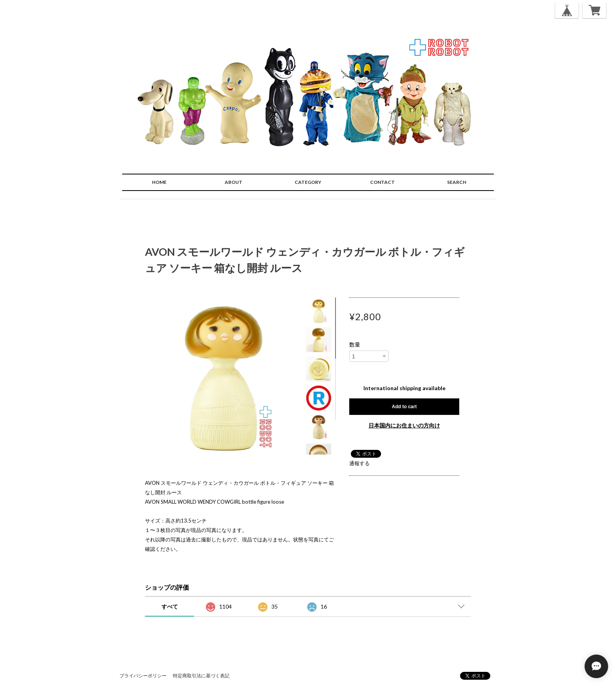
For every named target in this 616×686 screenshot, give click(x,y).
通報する (359, 463)
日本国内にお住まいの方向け (404, 425)
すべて (170, 606)
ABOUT (234, 182)
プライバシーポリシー (143, 676)
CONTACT (382, 182)
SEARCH (457, 182)
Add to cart (404, 407)
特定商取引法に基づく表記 (201, 676)
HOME (159, 182)
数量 (355, 345)
